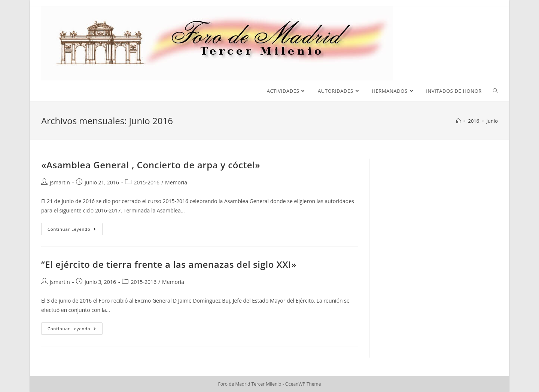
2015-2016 (147, 182)
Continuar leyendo (75, 230)
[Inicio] (458, 121)
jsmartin (60, 182)
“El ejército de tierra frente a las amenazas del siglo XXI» (169, 264)
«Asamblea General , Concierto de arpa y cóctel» (151, 165)
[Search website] (495, 91)
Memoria (176, 182)
